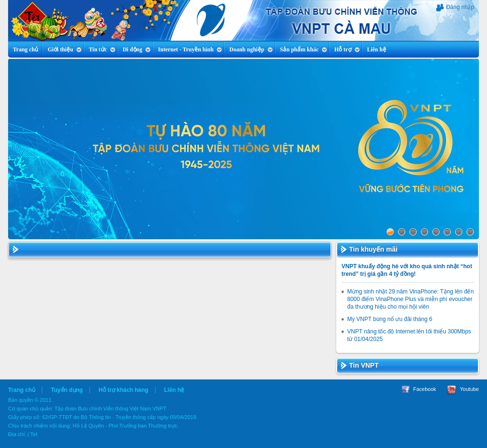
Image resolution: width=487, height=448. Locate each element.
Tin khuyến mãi (373, 249)
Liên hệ (377, 49)
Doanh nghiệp (251, 49)
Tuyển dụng (67, 390)
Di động (137, 49)
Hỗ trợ (347, 49)
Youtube (463, 389)
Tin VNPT (364, 365)
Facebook (419, 389)
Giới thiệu (65, 49)
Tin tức (102, 49)
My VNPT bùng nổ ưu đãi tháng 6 (390, 319)
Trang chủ (25, 49)
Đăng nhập (455, 8)
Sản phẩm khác (304, 49)
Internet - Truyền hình (190, 49)
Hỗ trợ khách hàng (123, 390)
